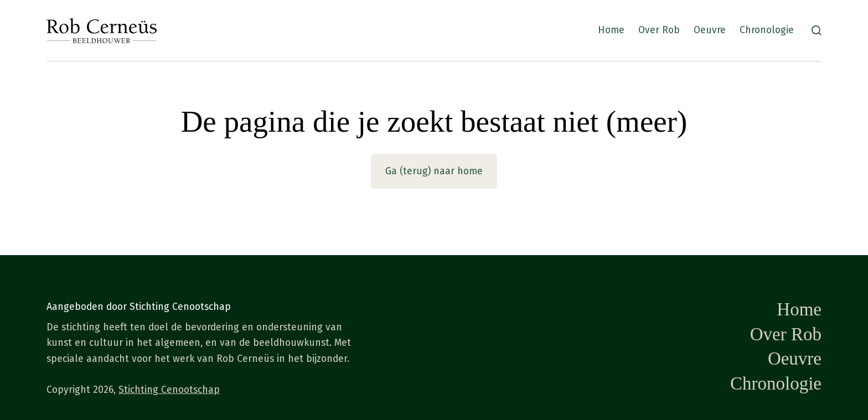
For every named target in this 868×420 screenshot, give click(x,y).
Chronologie (767, 30)
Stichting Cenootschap (169, 390)
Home (611, 30)
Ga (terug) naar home (434, 171)
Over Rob (659, 30)
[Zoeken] (817, 30)
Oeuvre (710, 30)
